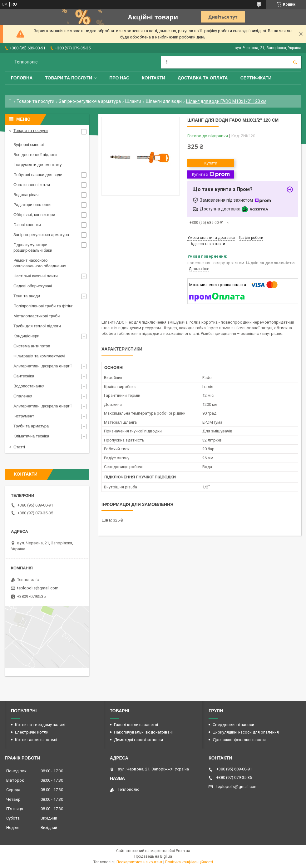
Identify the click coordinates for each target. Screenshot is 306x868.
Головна (22, 78)
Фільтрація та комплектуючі (39, 356)
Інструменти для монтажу (37, 165)
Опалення (23, 396)
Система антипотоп (32, 346)
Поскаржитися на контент (139, 862)
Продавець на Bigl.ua (153, 856)
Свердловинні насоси (233, 725)
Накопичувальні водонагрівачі (143, 732)
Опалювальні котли (32, 185)
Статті (19, 447)
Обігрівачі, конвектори (34, 215)
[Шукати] (295, 62)
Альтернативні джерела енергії (42, 366)
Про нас (119, 78)
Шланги (133, 101)
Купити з (211, 174)
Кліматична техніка (31, 436)
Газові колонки (27, 225)
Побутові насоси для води (38, 175)
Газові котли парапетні (136, 725)
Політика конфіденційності (189, 862)
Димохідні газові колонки (138, 740)
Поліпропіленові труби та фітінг (43, 306)
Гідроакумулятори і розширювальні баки (33, 247)
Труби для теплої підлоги (37, 326)
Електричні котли (32, 732)
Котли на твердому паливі (40, 725)
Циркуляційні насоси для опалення (246, 732)
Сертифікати (256, 78)
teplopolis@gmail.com (38, 588)
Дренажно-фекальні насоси (239, 740)
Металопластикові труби (37, 316)
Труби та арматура (31, 426)
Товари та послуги (69, 78)
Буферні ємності (29, 145)
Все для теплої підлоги (35, 155)
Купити (211, 163)
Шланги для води (164, 101)
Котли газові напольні (36, 740)
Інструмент (24, 416)
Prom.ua (183, 851)
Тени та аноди (27, 296)
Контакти (153, 78)
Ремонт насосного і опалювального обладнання (40, 263)
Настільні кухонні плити (36, 276)
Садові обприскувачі (33, 286)
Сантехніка (24, 376)
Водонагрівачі (26, 195)
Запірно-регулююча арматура (90, 101)
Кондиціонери (26, 336)
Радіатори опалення (32, 205)
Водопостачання (29, 386)
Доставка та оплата (203, 78)
